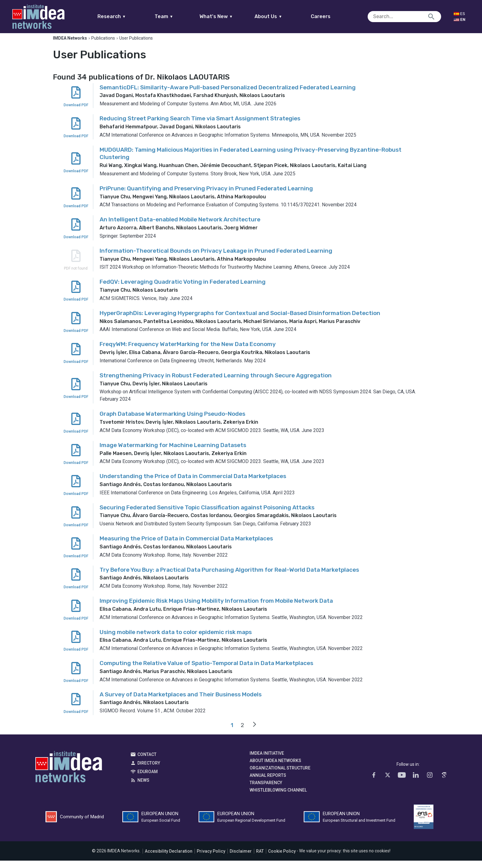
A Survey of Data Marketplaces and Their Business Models (181, 702)
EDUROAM (148, 779)
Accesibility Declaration (169, 858)
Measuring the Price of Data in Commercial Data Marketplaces (186, 546)
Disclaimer (241, 858)
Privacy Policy (211, 858)
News (143, 788)
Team (176, 16)
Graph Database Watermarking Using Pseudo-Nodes (172, 421)
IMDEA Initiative (267, 761)
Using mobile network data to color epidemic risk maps (176, 639)
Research (123, 16)
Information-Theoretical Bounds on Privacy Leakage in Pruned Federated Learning (216, 258)
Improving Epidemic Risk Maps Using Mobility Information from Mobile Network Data (216, 608)
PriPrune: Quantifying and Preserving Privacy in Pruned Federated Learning (206, 196)
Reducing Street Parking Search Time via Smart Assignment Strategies (200, 126)
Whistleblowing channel (278, 797)
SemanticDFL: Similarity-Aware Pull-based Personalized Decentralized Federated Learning (228, 95)
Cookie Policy (282, 858)
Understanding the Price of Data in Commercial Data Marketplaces (193, 483)
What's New (228, 16)
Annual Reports (268, 783)
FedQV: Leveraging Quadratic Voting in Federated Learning (183, 289)
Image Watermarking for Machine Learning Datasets (173, 452)
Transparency (266, 790)
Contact (147, 762)
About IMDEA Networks (275, 768)
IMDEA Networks (69, 776)
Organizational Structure (280, 775)
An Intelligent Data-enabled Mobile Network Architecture (180, 227)
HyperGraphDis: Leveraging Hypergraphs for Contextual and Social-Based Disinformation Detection (240, 320)
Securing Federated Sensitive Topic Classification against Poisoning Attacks (207, 515)
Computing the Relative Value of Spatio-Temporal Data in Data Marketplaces (206, 670)
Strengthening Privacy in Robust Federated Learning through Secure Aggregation (216, 383)
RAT (260, 858)
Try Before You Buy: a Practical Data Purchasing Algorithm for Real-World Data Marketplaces (229, 577)
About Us (280, 16)
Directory (149, 770)
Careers (333, 16)
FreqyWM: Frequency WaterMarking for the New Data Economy (188, 352)
